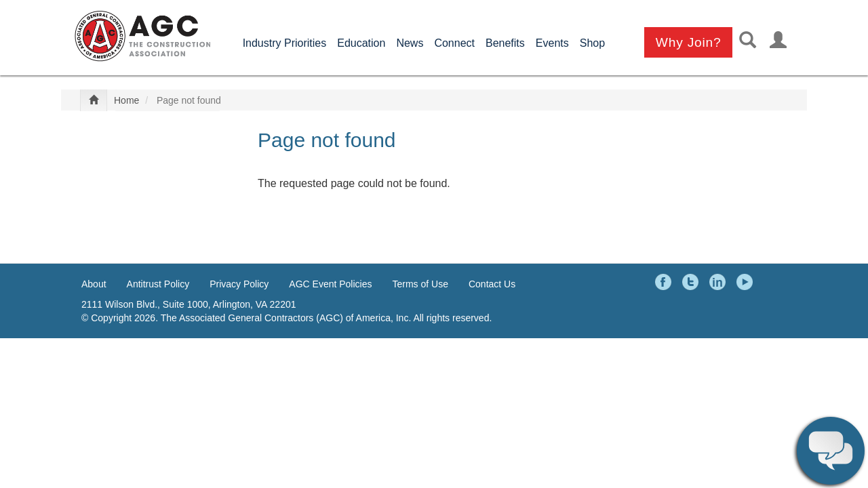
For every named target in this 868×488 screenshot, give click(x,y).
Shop (592, 43)
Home (126, 100)
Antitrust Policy (158, 284)
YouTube (747, 282)
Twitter (692, 282)
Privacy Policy (239, 284)
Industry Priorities (285, 43)
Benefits (505, 43)
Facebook (665, 282)
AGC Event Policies (330, 284)
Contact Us (492, 284)
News (410, 43)
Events (552, 43)
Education (361, 43)
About (94, 284)
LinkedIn (719, 282)
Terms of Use (420, 284)
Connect (454, 43)
